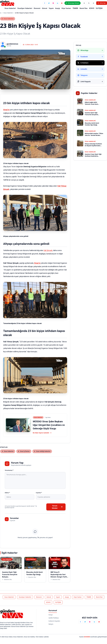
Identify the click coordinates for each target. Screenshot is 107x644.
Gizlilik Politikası (54, 618)
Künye (51, 615)
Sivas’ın (6, 110)
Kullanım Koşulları (54, 621)
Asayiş (58, 8)
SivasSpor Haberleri (25, 8)
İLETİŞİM (99, 8)
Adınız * (7, 493)
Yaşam (51, 8)
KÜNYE (92, 8)
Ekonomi (37, 8)
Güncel (45, 8)
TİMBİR (75, 8)
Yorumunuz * (9, 470)
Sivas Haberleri (8, 13)
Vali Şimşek (48, 250)
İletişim (51, 624)
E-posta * (39, 493)
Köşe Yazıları (66, 8)
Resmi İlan (84, 8)
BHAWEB (87, 637)
